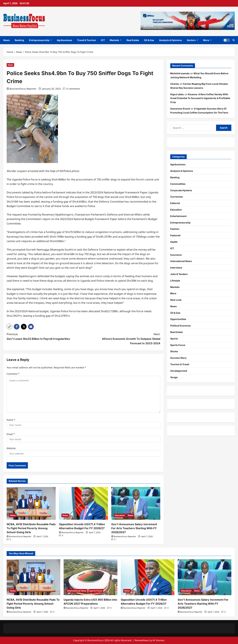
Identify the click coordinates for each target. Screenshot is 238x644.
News (7, 40)
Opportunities (178, 319)
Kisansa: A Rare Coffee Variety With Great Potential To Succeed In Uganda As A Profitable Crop (200, 98)
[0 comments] (71, 89)
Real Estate (133, 40)
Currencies (177, 197)
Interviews (176, 268)
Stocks (174, 351)
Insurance (176, 255)
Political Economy (180, 326)
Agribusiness (64, 40)
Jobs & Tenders (179, 274)
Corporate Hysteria (181, 190)
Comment (13, 374)
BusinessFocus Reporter (23, 89)
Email (11, 434)
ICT (103, 40)
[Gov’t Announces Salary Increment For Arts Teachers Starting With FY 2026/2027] (136, 503)
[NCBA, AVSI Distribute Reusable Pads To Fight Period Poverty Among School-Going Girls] (31, 503)
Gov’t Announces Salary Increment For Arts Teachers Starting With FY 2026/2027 (134, 528)
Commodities (178, 184)
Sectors (191, 40)
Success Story (178, 358)
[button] (9, 326)
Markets (114, 40)
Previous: (41, 337)
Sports (174, 339)
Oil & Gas (149, 40)
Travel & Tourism (87, 40)
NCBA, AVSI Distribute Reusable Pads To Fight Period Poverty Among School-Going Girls (31, 528)
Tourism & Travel (180, 364)
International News (181, 261)
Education (120, 515)
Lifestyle (175, 281)
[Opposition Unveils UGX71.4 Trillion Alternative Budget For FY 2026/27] (83, 503)
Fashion (175, 229)
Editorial (175, 203)
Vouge (174, 377)
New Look (176, 300)
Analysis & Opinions (170, 40)
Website (11, 448)
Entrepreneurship (39, 40)
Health (174, 242)
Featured (175, 235)
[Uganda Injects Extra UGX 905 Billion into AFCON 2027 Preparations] (90, 577)
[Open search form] (234, 40)
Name (11, 420)
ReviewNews (142, 640)
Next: (126, 339)
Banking (19, 40)
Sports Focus (178, 345)
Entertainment (178, 216)
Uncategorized (179, 371)
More (206, 40)
